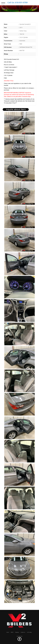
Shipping (17, 632)
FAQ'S (12, 632)
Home (8, 632)
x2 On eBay (29, 632)
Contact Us (23, 632)
